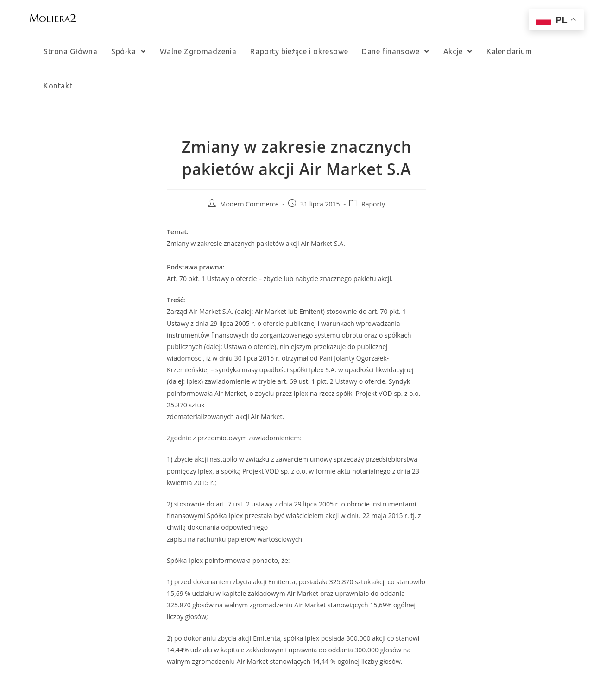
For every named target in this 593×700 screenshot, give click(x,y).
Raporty (373, 204)
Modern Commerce (249, 204)
